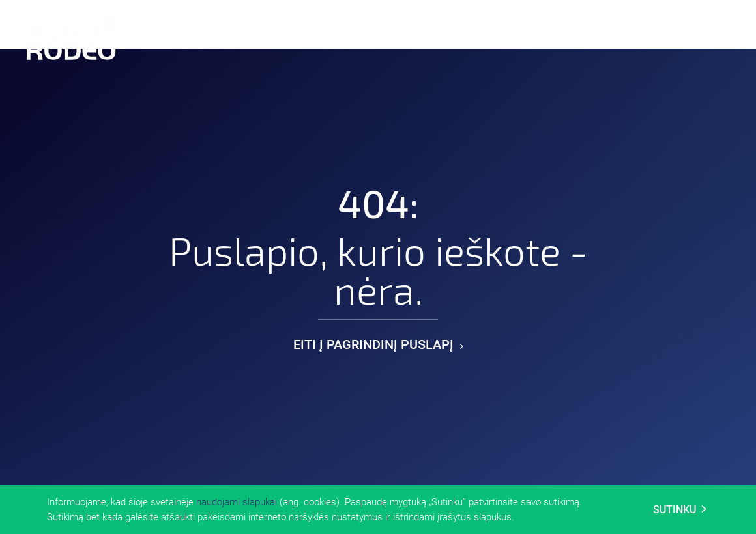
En (654, 33)
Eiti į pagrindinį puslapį (378, 344)
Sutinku (680, 509)
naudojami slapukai (237, 502)
